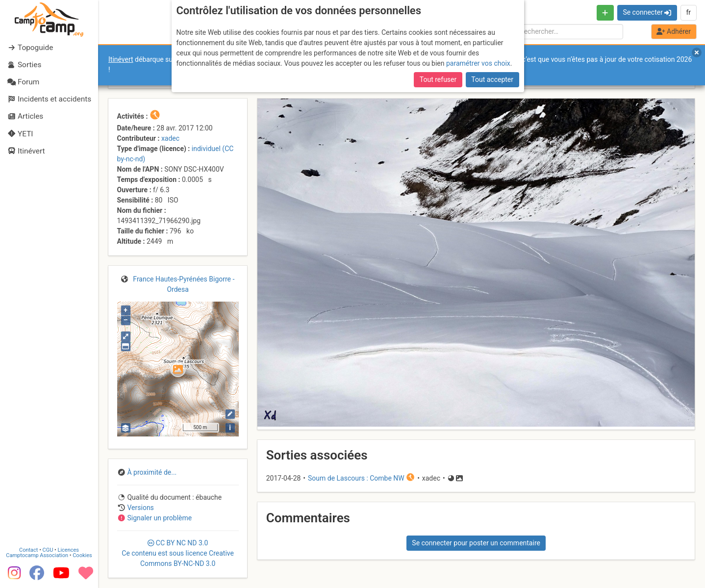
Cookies (82, 555)
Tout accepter (492, 79)
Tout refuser (438, 79)
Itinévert (121, 59)
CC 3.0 (178, 553)
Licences (68, 550)
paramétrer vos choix (478, 63)
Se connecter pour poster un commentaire (476, 543)
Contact (28, 550)
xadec (170, 138)
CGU (48, 550)
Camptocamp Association (37, 555)
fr (688, 12)
